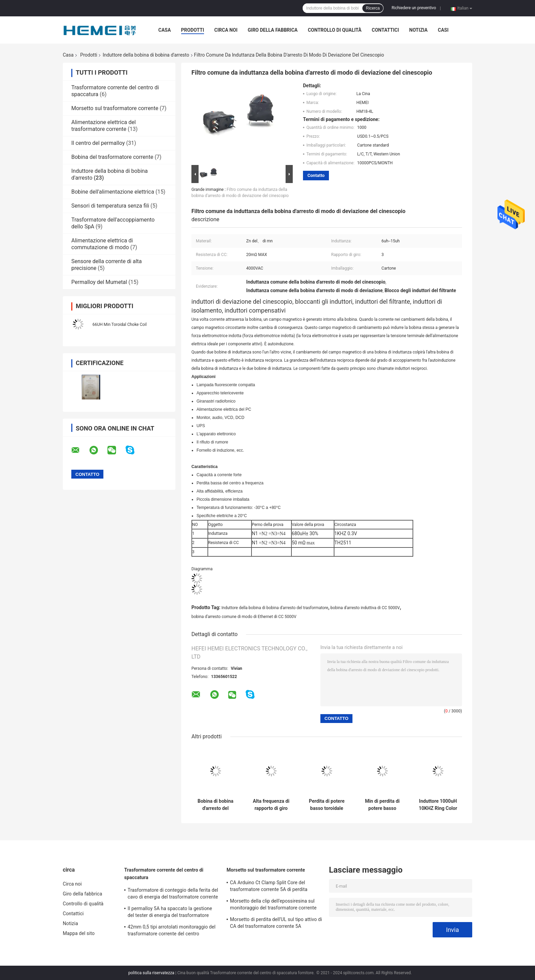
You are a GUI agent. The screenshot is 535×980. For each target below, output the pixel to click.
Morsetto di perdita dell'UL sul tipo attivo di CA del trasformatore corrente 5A (276, 923)
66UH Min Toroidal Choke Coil (120, 325)
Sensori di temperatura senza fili (110, 206)
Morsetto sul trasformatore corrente (115, 108)
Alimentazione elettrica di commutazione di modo (102, 244)
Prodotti (193, 30)
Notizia (418, 30)
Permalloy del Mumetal (99, 282)
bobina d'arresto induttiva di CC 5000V (365, 608)
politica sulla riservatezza (151, 973)
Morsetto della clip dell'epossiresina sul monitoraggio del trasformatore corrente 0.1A (273, 905)
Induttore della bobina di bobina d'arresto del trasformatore (275, 608)
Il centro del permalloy (98, 143)
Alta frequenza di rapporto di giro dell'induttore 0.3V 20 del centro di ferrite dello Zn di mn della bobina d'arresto (271, 805)
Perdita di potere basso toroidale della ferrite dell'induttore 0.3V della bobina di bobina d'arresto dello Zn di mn (327, 805)
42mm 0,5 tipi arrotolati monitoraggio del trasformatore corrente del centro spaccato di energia (172, 931)
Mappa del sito (79, 933)
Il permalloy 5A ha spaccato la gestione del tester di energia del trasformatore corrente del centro (170, 913)
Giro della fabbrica (273, 30)
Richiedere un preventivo (414, 8)
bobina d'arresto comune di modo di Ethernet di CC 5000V (244, 617)
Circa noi (226, 30)
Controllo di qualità (335, 30)
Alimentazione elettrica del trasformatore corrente (104, 126)
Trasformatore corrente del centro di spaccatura (164, 874)
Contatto (316, 175)
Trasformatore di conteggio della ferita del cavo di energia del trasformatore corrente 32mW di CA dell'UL (173, 894)
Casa (165, 30)
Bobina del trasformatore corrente (112, 157)
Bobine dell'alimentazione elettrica (113, 192)
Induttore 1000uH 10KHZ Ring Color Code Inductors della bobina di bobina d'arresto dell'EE (438, 805)
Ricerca (373, 8)
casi (443, 30)
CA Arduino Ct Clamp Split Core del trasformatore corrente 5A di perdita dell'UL (269, 887)
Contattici (385, 30)
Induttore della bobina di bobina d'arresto (146, 55)
